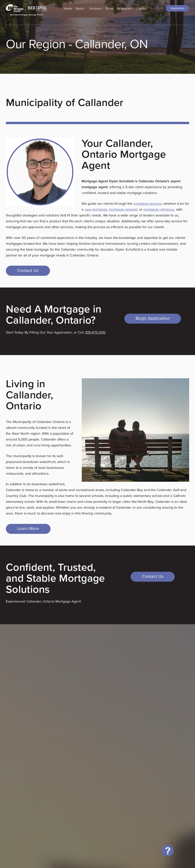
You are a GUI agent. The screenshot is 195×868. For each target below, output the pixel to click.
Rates (110, 8)
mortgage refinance (159, 209)
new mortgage (96, 209)
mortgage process (148, 203)
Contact (141, 8)
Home (68, 8)
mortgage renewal (123, 209)
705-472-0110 (95, 332)
